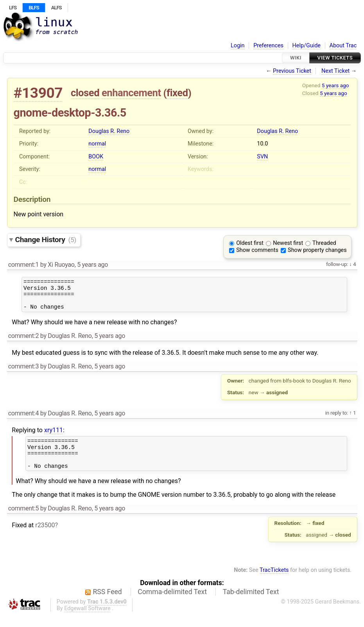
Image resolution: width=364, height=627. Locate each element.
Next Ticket (335, 71)
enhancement (131, 93)
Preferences (268, 46)
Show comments (257, 250)
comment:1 (23, 265)
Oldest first (250, 243)
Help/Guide (307, 46)
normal (97, 144)
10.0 (262, 144)
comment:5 (23, 520)
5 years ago (335, 85)
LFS (13, 8)
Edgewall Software (87, 620)
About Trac (343, 46)
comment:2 (23, 342)
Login (238, 46)
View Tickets (335, 58)
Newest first (288, 243)
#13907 (38, 93)
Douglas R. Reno (109, 131)
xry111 (54, 436)
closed (85, 93)
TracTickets (274, 582)
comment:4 (23, 419)
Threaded (324, 243)
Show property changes (317, 250)
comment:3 (23, 372)
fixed (177, 93)
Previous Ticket (292, 71)
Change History (46, 240)
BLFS (34, 8)
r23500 (45, 537)
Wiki (296, 58)
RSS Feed (108, 604)
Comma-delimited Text (172, 604)
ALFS (56, 8)
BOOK (96, 157)
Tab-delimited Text (251, 604)
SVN (262, 157)
